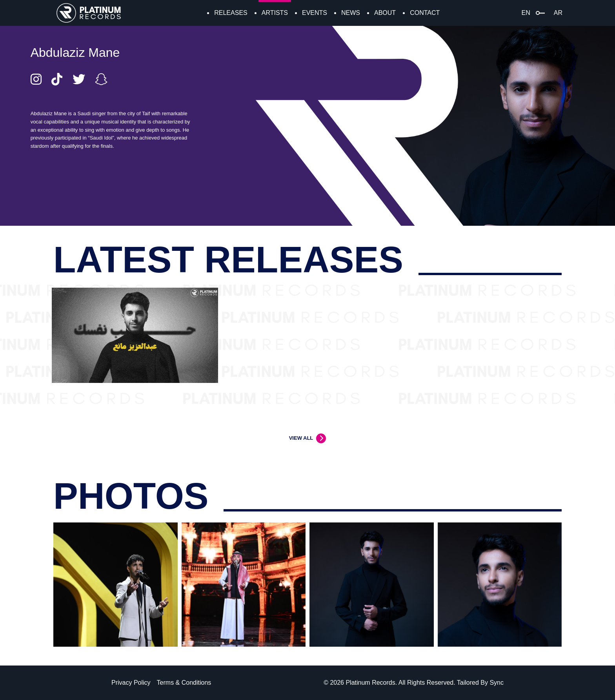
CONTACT (425, 13)
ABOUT (385, 13)
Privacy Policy (131, 683)
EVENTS (315, 13)
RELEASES (231, 13)
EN (526, 13)
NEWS (351, 13)
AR (558, 13)
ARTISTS (275, 13)
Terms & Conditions (184, 683)
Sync (497, 683)
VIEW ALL (301, 438)
